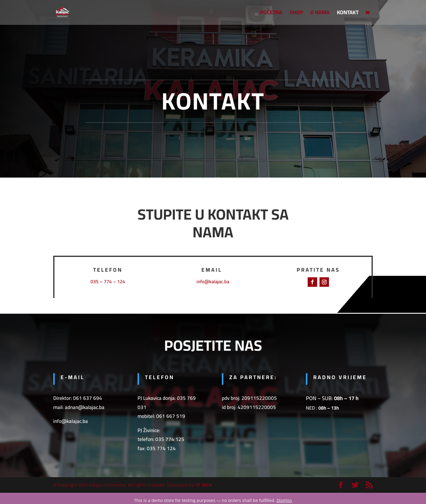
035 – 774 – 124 (108, 281)
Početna (271, 14)
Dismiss (284, 500)
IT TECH (204, 485)
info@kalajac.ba (213, 281)
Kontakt (348, 14)
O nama (320, 14)
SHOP (296, 14)
